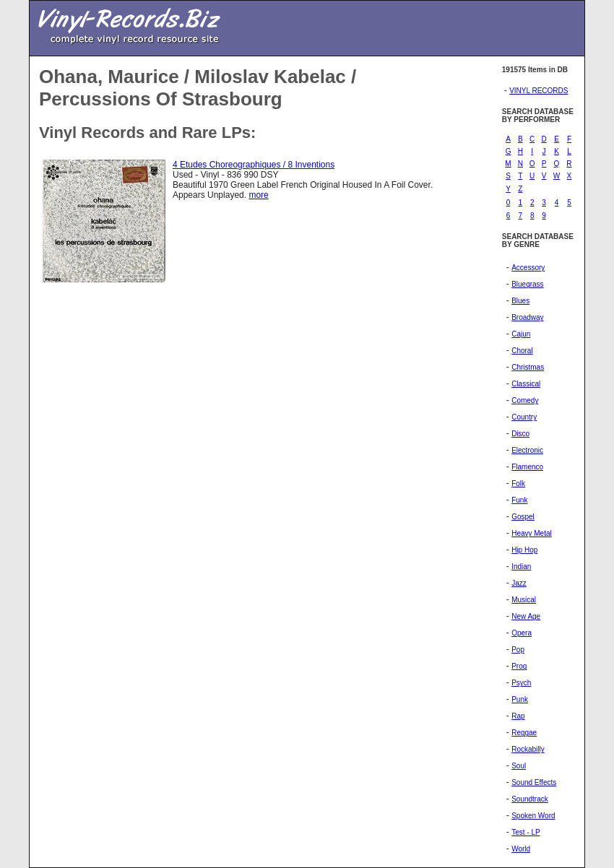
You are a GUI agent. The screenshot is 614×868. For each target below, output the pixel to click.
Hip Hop (524, 550)
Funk (519, 500)
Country (524, 417)
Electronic (527, 450)
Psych (521, 683)
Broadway (527, 317)
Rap (518, 716)
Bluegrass (527, 284)
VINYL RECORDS (539, 91)
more (258, 195)
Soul (519, 766)
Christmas (528, 367)
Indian (521, 567)
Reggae (524, 733)
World (521, 849)
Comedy (525, 400)
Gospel (523, 517)
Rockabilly (528, 749)
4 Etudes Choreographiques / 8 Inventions (254, 165)
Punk (520, 699)
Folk (518, 483)
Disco (520, 434)
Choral (522, 351)
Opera (522, 633)
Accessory (528, 268)
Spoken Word (533, 816)
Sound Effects (534, 782)
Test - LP (526, 832)
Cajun (521, 334)
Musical (524, 600)
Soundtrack (530, 799)
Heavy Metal (532, 533)
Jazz (519, 583)
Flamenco (527, 467)
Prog (519, 666)
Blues (520, 301)
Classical (526, 384)
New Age (526, 616)
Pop (518, 650)
